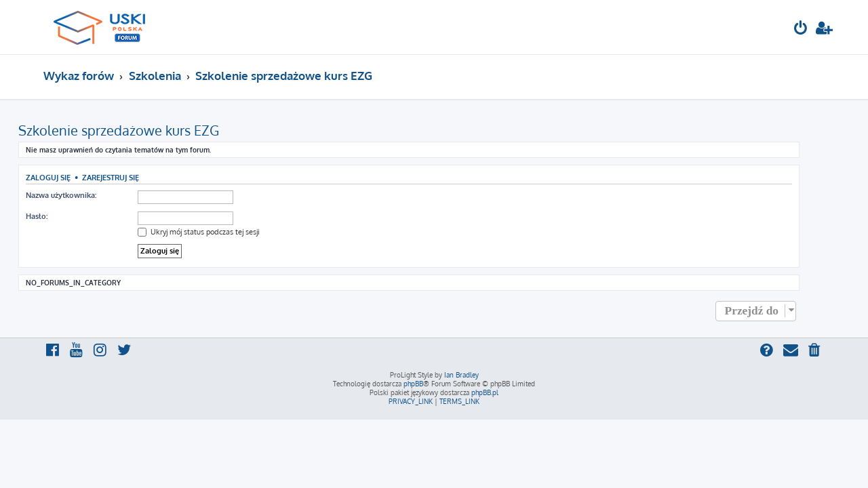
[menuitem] (801, 29)
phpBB (413, 384)
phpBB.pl (485, 392)
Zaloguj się (73, 177)
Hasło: (62, 216)
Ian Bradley (461, 375)
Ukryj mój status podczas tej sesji (224, 232)
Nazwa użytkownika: (86, 195)
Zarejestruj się (136, 177)
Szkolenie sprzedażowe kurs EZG (144, 130)
